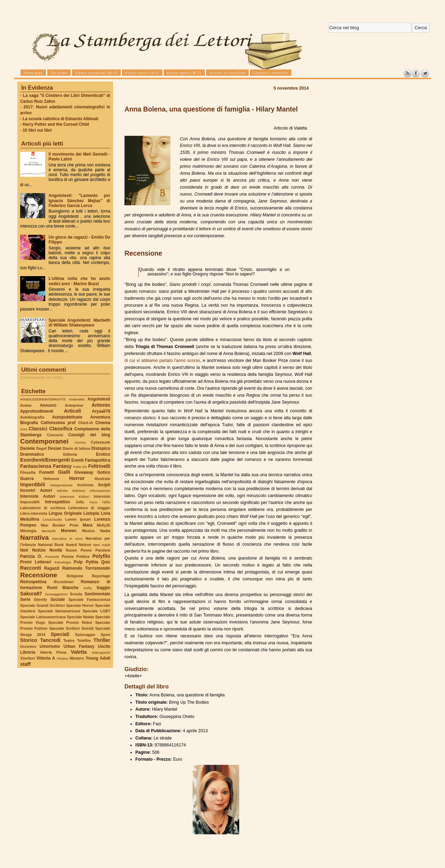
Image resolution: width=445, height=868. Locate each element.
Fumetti (47, 472)
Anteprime (74, 405)
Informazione (100, 491)
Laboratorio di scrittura (43, 508)
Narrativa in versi (68, 539)
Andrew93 (77, 399)
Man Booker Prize (59, 525)
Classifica (61, 429)
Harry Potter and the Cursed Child (56, 124)
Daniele (27, 448)
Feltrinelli (99, 466)
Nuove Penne (79, 550)
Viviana (62, 658)
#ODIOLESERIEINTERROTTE (43, 399)
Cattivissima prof (58, 423)
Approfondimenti (37, 411)
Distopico (101, 448)
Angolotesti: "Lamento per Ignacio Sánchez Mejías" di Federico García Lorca (79, 200)
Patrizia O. (31, 556)
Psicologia (62, 562)
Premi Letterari (36, 562)
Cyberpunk (100, 442)
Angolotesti (99, 399)
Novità (56, 550)
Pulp (78, 562)
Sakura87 (31, 594)
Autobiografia (32, 417)
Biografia (29, 423)
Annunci (48, 405)
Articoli (72, 411)
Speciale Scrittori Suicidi (71, 628)
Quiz (106, 562)
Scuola (76, 594)
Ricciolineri (63, 582)
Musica (88, 531)
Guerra (27, 479)
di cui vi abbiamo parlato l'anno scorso (162, 361)
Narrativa (34, 538)
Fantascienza (36, 466)
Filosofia (28, 472)
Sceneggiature (56, 594)
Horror (77, 478)
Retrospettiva (33, 582)
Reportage (101, 576)
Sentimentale (97, 594)
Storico (29, 640)
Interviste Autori (38, 496)
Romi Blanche (63, 588)
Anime (26, 405)
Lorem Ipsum (78, 519)
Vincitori (27, 658)
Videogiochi (101, 652)
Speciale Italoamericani (59, 611)
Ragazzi (52, 568)
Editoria (70, 454)
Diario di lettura (76, 448)
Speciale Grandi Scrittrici (42, 605)
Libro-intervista (34, 513)
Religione (75, 576)
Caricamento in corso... (43, 378)
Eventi (78, 460)
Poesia (67, 556)
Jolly (80, 502)
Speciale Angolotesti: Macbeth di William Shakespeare (79, 323)
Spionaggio (85, 635)
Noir (24, 550)
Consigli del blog (89, 435)
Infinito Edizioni (71, 491)
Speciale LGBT (96, 611)
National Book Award (57, 545)
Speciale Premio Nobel (70, 622)
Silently (40, 600)
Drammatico (32, 454)
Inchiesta (85, 485)
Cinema (103, 423)
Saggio (103, 588)
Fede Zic (80, 467)
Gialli (64, 472)
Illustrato (102, 479)
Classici (38, 429)
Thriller (102, 640)
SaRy (88, 588)
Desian (55, 448)
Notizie (39, 550)
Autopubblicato (67, 417)
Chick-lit (86, 423)
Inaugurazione (62, 485)
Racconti (31, 568)
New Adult (102, 545)
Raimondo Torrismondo (86, 568)
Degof (41, 448)
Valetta (79, 652)
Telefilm (84, 640)
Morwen (69, 531)
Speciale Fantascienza (89, 600)
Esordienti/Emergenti (45, 460)
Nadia (105, 531)
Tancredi (50, 640)
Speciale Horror (80, 605)
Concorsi (55, 435)
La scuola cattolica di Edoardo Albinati (60, 119)
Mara (88, 525)
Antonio (101, 405)
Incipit (104, 485)
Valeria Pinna (53, 652)
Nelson (85, 545)
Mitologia (28, 531)
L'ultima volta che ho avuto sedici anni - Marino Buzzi (79, 281)
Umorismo (50, 646)
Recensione (39, 575)
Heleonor (51, 479)
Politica (83, 556)
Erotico (103, 454)
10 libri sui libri (37, 130)
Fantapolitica (98, 460)
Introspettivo (58, 502)
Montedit (48, 531)
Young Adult (98, 658)
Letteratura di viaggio (89, 508)
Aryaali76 (101, 411)
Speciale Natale (80, 617)
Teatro (69, 640)
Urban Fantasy (79, 646)
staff (25, 664)
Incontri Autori (36, 490)
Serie (25, 600)
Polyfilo (101, 556)
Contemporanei (44, 441)
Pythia (92, 562)
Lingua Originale (65, 513)
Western (77, 658)
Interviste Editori (75, 497)
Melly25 (103, 525)
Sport (105, 635)
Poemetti (52, 557)
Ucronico (28, 646)
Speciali (60, 634)
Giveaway (84, 472)
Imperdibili (33, 485)
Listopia (91, 513)
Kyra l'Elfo (100, 502)
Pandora (103, 550)
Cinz (24, 429)
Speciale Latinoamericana (43, 617)
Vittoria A (46, 658)
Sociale (58, 600)
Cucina (80, 442)
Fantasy (62, 466)
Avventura (100, 417)
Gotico (104, 472)
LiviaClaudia (52, 519)
